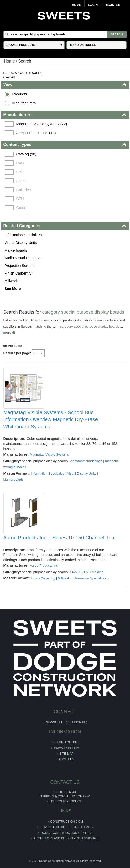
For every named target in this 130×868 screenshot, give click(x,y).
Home (76, 5)
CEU (20, 199)
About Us (66, 759)
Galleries (23, 190)
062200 (76, 572)
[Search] (65, 34)
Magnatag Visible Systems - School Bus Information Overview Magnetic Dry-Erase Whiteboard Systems (51, 419)
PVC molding (94, 572)
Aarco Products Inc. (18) (36, 133)
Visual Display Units (21, 243)
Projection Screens (20, 266)
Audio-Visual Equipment (24, 258)
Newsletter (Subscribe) (67, 722)
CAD (20, 163)
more (7, 333)
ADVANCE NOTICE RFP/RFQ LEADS (67, 827)
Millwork (11, 281)
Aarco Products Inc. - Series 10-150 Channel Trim (60, 538)
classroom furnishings (86, 461)
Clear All (9, 77)
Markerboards (16, 250)
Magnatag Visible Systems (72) (41, 124)
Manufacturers (24, 103)
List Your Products (67, 801)
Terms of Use (67, 742)
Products (20, 94)
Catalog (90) (26, 154)
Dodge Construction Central (66, 833)
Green (21, 208)
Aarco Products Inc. (44, 566)
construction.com (67, 822)
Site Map (67, 754)
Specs (21, 181)
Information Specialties (23, 235)
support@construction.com (65, 796)
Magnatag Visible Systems (49, 455)
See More (13, 289)
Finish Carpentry (18, 273)
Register (112, 5)
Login (93, 5)
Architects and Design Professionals (67, 838)
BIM (19, 172)
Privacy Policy (67, 748)
